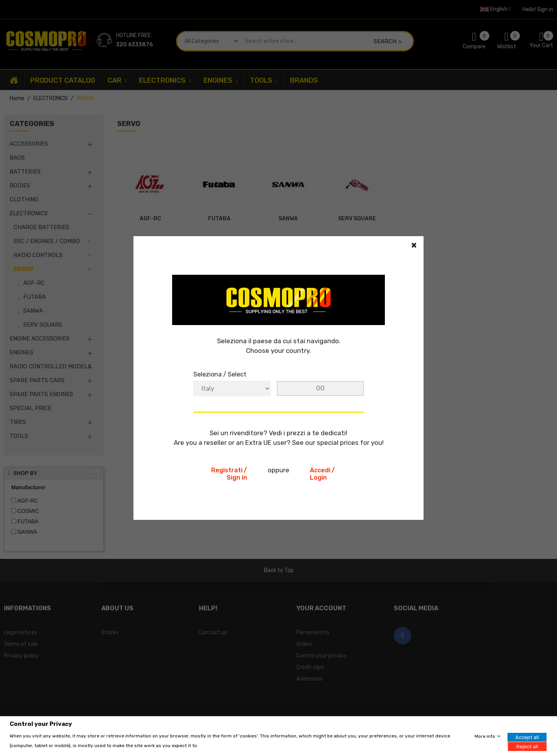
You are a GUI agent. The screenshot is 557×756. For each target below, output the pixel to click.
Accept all (527, 737)
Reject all (527, 746)
